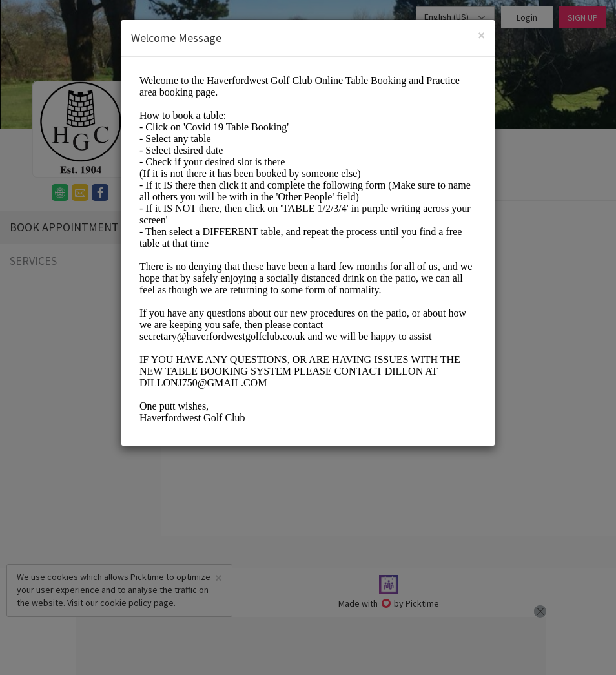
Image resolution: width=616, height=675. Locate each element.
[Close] (481, 35)
